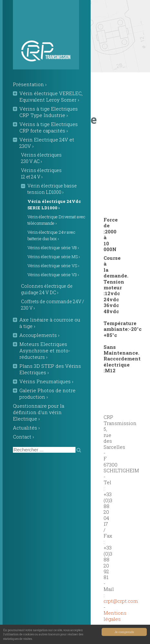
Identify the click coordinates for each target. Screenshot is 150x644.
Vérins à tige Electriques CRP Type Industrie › (49, 112)
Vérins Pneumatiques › (46, 381)
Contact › (23, 437)
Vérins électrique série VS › (53, 266)
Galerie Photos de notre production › (47, 394)
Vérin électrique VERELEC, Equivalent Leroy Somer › (51, 96)
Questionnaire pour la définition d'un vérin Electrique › (39, 412)
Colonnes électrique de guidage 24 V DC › (47, 289)
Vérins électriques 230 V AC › (41, 158)
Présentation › (30, 84)
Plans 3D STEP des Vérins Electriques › (50, 369)
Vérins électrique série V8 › (53, 248)
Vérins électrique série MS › (54, 257)
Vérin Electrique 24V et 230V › (47, 143)
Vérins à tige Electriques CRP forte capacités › (49, 127)
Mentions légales (115, 616)
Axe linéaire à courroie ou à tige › (50, 323)
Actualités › (26, 428)
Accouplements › (39, 335)
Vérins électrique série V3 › (53, 275)
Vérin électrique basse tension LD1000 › (52, 189)
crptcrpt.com (121, 601)
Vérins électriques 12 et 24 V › (41, 173)
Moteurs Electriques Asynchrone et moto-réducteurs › (45, 350)
